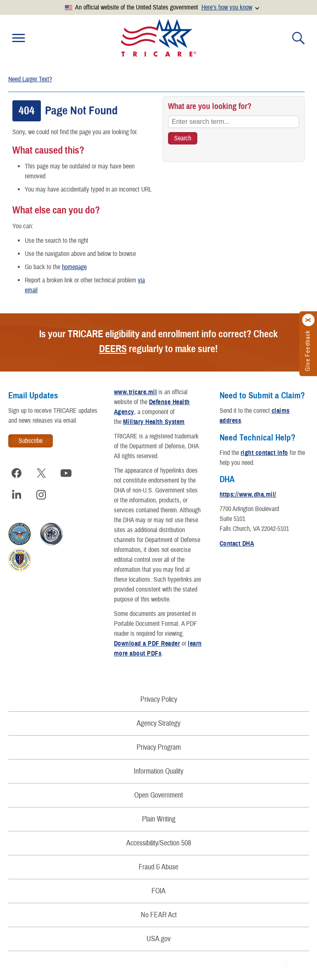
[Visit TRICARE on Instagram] (41, 495)
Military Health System (154, 422)
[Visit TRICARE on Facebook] (17, 473)
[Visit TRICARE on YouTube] (66, 473)
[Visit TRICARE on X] (41, 473)
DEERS (113, 349)
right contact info (264, 453)
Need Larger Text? (30, 79)
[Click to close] (309, 320)
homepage (74, 267)
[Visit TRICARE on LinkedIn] (17, 495)
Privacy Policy (159, 699)
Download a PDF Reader (147, 644)
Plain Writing (159, 819)
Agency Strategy (158, 723)
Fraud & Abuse (158, 867)
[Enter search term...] (234, 122)
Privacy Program (159, 747)
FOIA (158, 891)
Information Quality (158, 771)
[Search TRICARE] (183, 138)
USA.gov (158, 939)
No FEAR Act (159, 915)
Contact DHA (237, 544)
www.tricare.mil (135, 392)
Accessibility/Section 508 (159, 843)
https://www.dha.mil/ (248, 495)
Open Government (158, 795)
